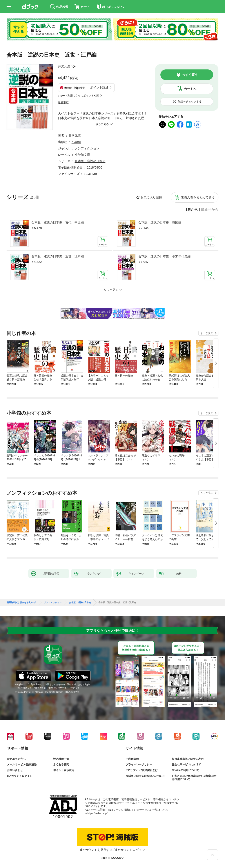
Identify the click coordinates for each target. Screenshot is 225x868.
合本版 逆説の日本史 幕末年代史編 (164, 256)
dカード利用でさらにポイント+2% (79, 96)
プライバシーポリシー (139, 764)
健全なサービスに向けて (186, 764)
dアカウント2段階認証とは (142, 770)
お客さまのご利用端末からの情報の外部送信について (194, 778)
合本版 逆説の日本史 (90, 161)
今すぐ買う (190, 75)
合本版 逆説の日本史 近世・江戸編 (58, 256)
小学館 (76, 142)
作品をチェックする (190, 102)
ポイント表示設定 (64, 770)
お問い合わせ (15, 770)
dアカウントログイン (20, 776)
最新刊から (210, 210)
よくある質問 (61, 764)
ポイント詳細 (99, 87)
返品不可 (63, 102)
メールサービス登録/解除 (22, 764)
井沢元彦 (64, 66)
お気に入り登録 (151, 197)
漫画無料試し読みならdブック (22, 603)
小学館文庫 (82, 155)
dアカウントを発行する (96, 850)
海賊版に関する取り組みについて (145, 776)
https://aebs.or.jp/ (97, 813)
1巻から (192, 210)
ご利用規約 (132, 759)
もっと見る (207, 333)
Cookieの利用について (185, 770)
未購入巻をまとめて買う (198, 197)
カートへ (190, 89)
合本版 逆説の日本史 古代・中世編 (58, 222)
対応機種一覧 (61, 759)
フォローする (73, 66)
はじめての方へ (16, 759)
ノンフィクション (87, 148)
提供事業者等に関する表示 (188, 759)
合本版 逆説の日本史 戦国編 (160, 222)
